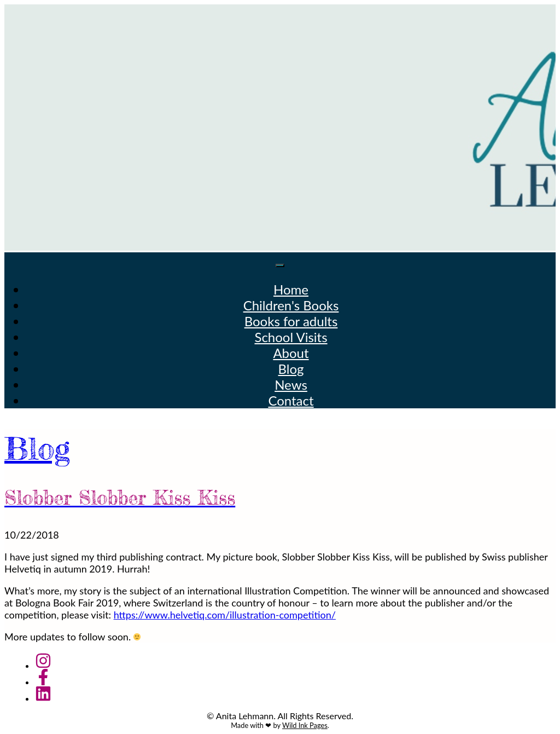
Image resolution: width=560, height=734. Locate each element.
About (291, 353)
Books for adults (291, 321)
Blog (291, 369)
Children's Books (291, 305)
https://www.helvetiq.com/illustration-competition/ (225, 615)
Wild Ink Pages (305, 725)
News (291, 385)
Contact (291, 400)
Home (291, 289)
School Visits (291, 337)
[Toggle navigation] (280, 265)
